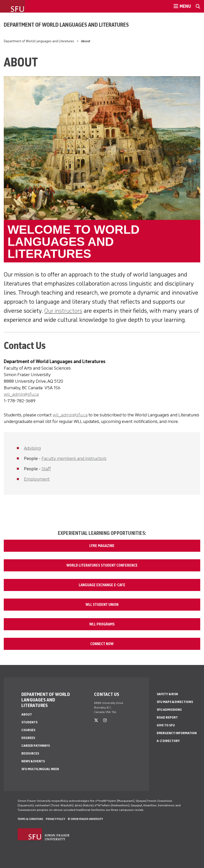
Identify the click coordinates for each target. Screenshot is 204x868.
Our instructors (63, 311)
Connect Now (102, 644)
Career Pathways (36, 746)
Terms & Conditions (30, 819)
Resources (30, 753)
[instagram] (105, 720)
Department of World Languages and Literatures (66, 25)
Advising (32, 448)
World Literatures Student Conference (102, 565)
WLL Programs (102, 624)
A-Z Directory (168, 741)
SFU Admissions (169, 710)
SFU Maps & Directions (175, 702)
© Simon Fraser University (85, 819)
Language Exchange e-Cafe (102, 585)
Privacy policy (55, 819)
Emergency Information (177, 733)
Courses (28, 730)
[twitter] (96, 720)
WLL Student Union (102, 605)
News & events (33, 761)
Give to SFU (166, 725)
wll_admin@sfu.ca (21, 394)
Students (29, 722)
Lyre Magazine (102, 546)
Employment (37, 479)
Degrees (28, 738)
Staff (46, 469)
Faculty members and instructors (74, 458)
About (27, 714)
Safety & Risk (167, 694)
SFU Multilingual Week (40, 769)
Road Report (167, 717)
